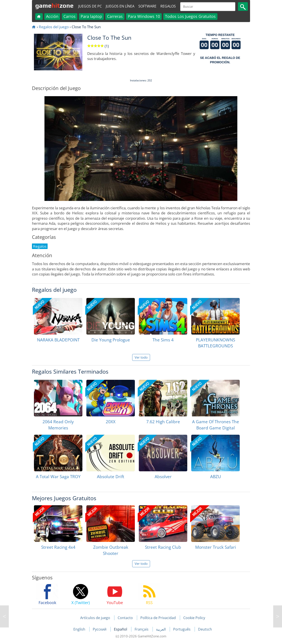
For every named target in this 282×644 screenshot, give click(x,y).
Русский (100, 629)
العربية (161, 629)
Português (182, 629)
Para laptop (91, 16)
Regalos (168, 6)
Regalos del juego (54, 27)
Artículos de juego (95, 618)
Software (147, 6)
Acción (52, 16)
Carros (70, 16)
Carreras (115, 16)
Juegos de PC (90, 6)
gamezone (54, 6)
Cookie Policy (194, 618)
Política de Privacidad (158, 618)
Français (142, 629)
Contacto (125, 618)
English (80, 629)
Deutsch (205, 629)
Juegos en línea (120, 6)
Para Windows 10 (144, 16)
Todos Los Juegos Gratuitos (190, 16)
